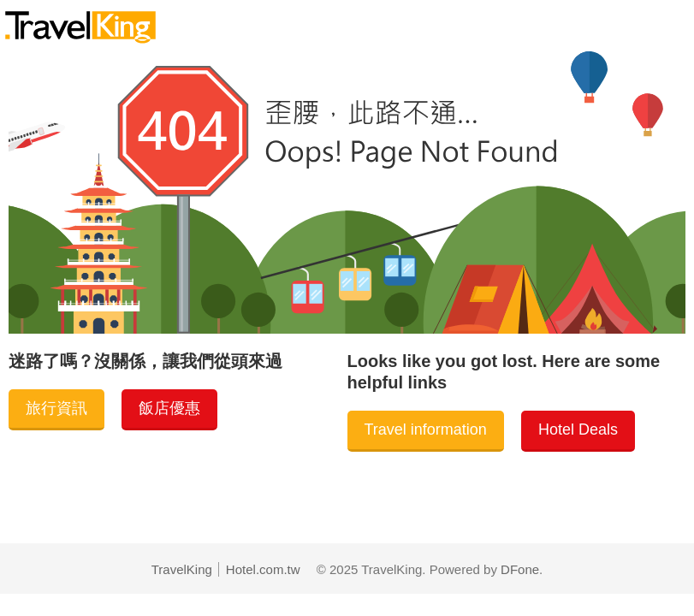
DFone (520, 569)
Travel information (426, 429)
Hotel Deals (578, 429)
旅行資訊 (56, 408)
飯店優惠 (169, 408)
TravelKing (182, 569)
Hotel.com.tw (263, 569)
